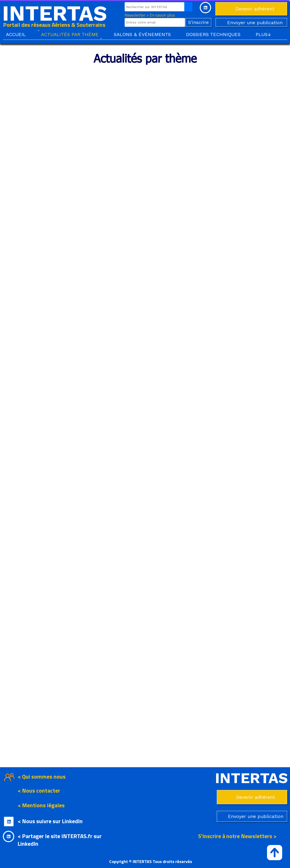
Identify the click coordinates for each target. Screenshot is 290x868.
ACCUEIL (16, 34)
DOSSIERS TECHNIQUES (213, 34)
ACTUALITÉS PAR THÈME (70, 34)
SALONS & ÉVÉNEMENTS (142, 34)
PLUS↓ (263, 34)
